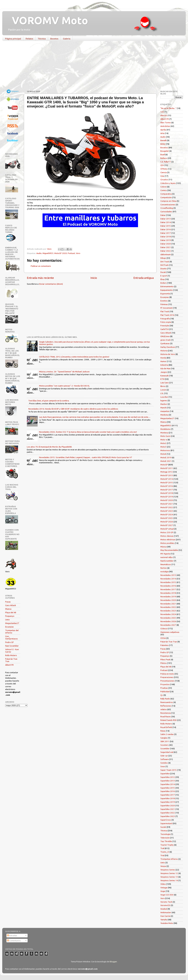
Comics (164, 190)
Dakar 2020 (166, 244)
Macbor (164, 404)
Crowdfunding (167, 208)
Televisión (165, 838)
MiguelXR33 (48, 253)
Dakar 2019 (166, 240)
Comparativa (166, 194)
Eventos (164, 301)
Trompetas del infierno (12, 631)
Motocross (165, 450)
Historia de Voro (168, 354)
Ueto (7, 620)
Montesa (164, 433)
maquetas (165, 411)
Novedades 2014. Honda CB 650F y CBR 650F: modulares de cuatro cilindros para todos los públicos (73, 409)
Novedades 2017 (168, 589)
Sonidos (164, 763)
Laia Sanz (165, 383)
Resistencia (166, 713)
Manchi (163, 408)
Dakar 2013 (166, 219)
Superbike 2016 (168, 791)
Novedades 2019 (168, 597)
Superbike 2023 (168, 816)
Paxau (8, 602)
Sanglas (164, 738)
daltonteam (166, 254)
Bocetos (54, 39)
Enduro (164, 283)
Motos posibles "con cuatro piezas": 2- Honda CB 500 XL (64, 386)
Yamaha (164, 920)
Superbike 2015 (168, 788)
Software (165, 759)
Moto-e (164, 440)
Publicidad (165, 691)
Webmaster (166, 912)
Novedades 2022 (168, 607)
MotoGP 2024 (167, 514)
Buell (163, 155)
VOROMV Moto (47, 20)
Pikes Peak (165, 659)
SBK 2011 (165, 741)
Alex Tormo (166, 123)
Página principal (13, 39)
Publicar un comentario (41, 266)
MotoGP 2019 (167, 497)
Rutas (163, 731)
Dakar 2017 (166, 233)
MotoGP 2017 (167, 490)
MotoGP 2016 (167, 486)
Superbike (165, 774)
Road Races (166, 717)
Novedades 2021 (168, 604)
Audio (39, 253)
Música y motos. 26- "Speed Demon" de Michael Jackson (64, 372)
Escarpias (9, 627)
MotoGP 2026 (167, 522)
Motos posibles (167, 543)
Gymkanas (165, 343)
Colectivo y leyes (168, 183)
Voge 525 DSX (167, 895)
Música (163, 547)
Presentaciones (167, 681)
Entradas (12, 935)
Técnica (42, 39)
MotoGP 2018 (167, 493)
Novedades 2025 (168, 618)
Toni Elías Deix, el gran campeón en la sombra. (49, 401)
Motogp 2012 (167, 472)
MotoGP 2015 (167, 482)
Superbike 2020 (168, 806)
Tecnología (165, 834)
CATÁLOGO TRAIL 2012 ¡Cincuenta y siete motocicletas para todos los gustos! (74, 357)
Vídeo (163, 884)
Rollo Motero (11, 655)
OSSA (163, 638)
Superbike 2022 (168, 813)
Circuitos (164, 180)
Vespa (163, 866)
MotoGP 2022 (167, 507)
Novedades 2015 (168, 582)
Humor (163, 361)
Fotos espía (166, 322)
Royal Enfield (166, 727)
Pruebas (164, 688)
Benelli (163, 140)
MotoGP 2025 (167, 518)
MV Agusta (165, 554)
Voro (78, 253)
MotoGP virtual (167, 529)
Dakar (163, 215)
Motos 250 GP (167, 532)
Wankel (164, 909)
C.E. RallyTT (166, 162)
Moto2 (163, 443)
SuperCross (166, 820)
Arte (162, 133)
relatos (164, 709)
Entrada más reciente (40, 278)
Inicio (94, 278)
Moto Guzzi (165, 436)
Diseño (164, 269)
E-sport (164, 276)
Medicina (164, 415)
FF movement (167, 308)
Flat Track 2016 (167, 315)
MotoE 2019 (166, 457)
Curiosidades (166, 212)
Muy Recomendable (169, 550)
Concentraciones (168, 205)
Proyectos (165, 684)
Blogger (113, 962)
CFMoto (164, 169)
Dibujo (163, 258)
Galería (67, 39)
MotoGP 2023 (167, 511)
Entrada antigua (144, 278)
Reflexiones (166, 706)
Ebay (163, 279)
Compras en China (168, 201)
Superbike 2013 (168, 781)
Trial (162, 855)
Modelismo (165, 429)
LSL (162, 393)
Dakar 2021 (166, 247)
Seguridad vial (167, 752)
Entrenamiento (167, 286)
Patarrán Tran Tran (169, 642)
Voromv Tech (166, 902)
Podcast (71, 253)
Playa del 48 (11, 612)
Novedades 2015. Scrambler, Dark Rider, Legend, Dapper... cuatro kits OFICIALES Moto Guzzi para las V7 (86, 457)
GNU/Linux (165, 336)
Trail (162, 848)
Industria (164, 365)
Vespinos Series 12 (169, 873)
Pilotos (164, 663)
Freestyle (165, 326)
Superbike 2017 (168, 795)
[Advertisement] (92, 66)
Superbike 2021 (168, 809)
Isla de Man (165, 368)
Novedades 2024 (168, 614)
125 (162, 112)
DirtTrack (164, 265)
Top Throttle (166, 841)
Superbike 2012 (168, 777)
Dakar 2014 (166, 222)
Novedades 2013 (168, 575)
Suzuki (163, 827)
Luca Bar (164, 397)
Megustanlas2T (12, 623)
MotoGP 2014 (167, 479)
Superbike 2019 (168, 802)
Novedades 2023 (168, 611)
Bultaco (164, 158)
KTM (162, 379)
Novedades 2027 (168, 625)
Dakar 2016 (166, 229)
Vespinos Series (168, 870)
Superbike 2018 (168, 798)
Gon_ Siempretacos (11, 637)
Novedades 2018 (168, 593)
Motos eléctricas (168, 539)
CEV (162, 165)
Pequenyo (10, 616)
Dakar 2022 (166, 251)
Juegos (164, 372)
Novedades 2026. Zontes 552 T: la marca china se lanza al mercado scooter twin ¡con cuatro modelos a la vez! (88, 432)
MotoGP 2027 (167, 525)
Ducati (163, 272)
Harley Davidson (168, 347)
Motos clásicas (167, 536)
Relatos (29, 39)
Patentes (164, 645)
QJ (162, 695)
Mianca (8, 609)
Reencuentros (167, 702)
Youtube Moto (167, 923)
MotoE (163, 454)
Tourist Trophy (167, 845)
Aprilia (163, 130)
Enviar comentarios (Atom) (51, 284)
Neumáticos (166, 564)
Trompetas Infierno (169, 859)
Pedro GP (9, 642)
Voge (163, 891)
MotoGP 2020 (61, 253)
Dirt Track (165, 262)
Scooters (164, 745)
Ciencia (164, 172)
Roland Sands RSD (169, 720)
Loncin (163, 390)
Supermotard (166, 823)
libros (163, 386)
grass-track (166, 340)
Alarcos (164, 115)
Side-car (164, 756)
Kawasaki (165, 376)
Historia (164, 351)
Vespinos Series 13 (169, 877)
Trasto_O (165, 852)
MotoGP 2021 (167, 504)
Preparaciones (167, 677)
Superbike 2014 (168, 784)
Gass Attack (11, 605)
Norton (164, 568)
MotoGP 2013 (167, 475)
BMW (163, 144)
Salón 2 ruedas (167, 734)
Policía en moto (167, 674)
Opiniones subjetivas (170, 632)
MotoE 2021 (166, 461)
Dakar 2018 (166, 237)
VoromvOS (165, 905)
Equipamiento (167, 290)
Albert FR (9, 665)
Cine (162, 176)
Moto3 (163, 447)
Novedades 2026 (168, 621)
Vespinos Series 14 (169, 880)
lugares (164, 400)
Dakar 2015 (166, 226)
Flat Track (165, 311)
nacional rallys (167, 557)
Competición (166, 197)
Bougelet (165, 151)
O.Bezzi (164, 629)
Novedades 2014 (168, 579)
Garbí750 (165, 329)
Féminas (164, 304)
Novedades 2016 (168, 586)
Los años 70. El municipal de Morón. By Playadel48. (49, 447)
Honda (163, 358)
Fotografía (165, 319)
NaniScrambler (167, 561)
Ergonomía (165, 294)
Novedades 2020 (168, 600)
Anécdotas (165, 126)
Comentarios (14, 941)
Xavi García (165, 916)
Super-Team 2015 (169, 770)
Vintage (164, 888)
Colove (164, 187)
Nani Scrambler (12, 646)
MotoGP (164, 465)
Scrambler (165, 749)
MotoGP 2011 (167, 468)
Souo (163, 766)
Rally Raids (165, 699)
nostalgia (164, 572)
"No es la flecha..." (168, 108)
